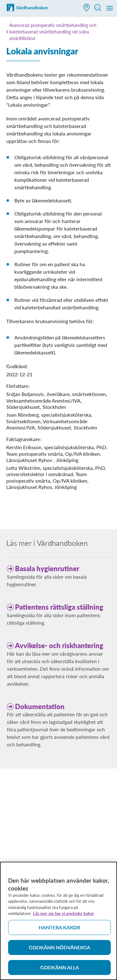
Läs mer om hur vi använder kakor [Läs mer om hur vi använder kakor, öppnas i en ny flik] (63, 916)
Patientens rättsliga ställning (59, 607)
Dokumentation (40, 706)
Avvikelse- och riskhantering (59, 645)
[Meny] (110, 8)
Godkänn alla (60, 970)
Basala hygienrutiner (47, 569)
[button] (87, 8)
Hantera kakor (59, 930)
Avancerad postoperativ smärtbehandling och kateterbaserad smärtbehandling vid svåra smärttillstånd (53, 32)
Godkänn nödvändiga (59, 950)
